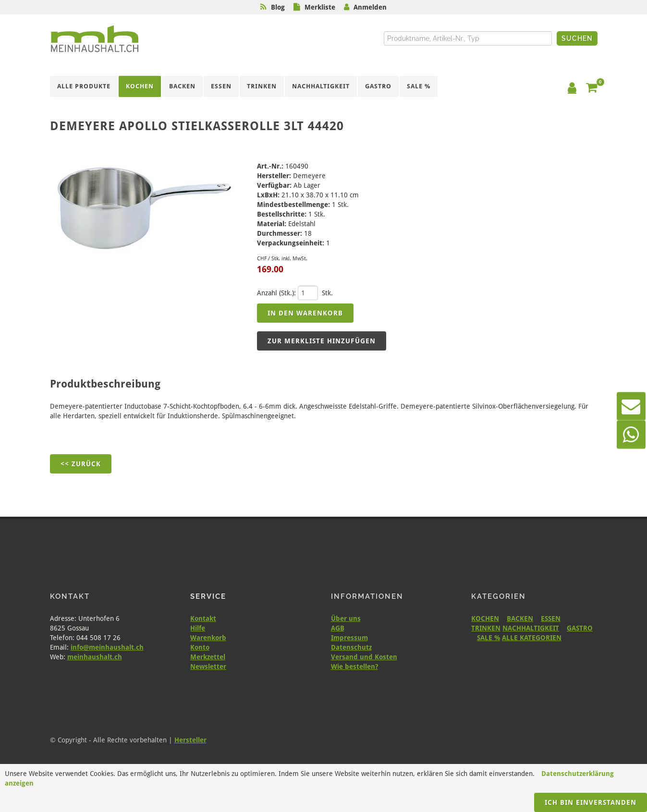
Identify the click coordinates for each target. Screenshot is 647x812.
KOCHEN (485, 618)
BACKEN (520, 618)
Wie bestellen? (354, 667)
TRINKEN (486, 628)
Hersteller (190, 740)
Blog (278, 7)
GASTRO (580, 628)
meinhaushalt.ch (95, 657)
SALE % (488, 638)
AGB (338, 628)
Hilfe (198, 628)
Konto (200, 647)
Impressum (349, 638)
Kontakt (203, 618)
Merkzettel (208, 657)
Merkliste (320, 7)
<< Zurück (81, 464)
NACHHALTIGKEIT (531, 628)
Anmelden (370, 7)
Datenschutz (351, 647)
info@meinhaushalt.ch (107, 647)
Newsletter (208, 667)
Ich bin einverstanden (591, 802)
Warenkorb (208, 638)
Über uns (346, 618)
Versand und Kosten (364, 657)
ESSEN (551, 618)
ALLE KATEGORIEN (532, 638)
